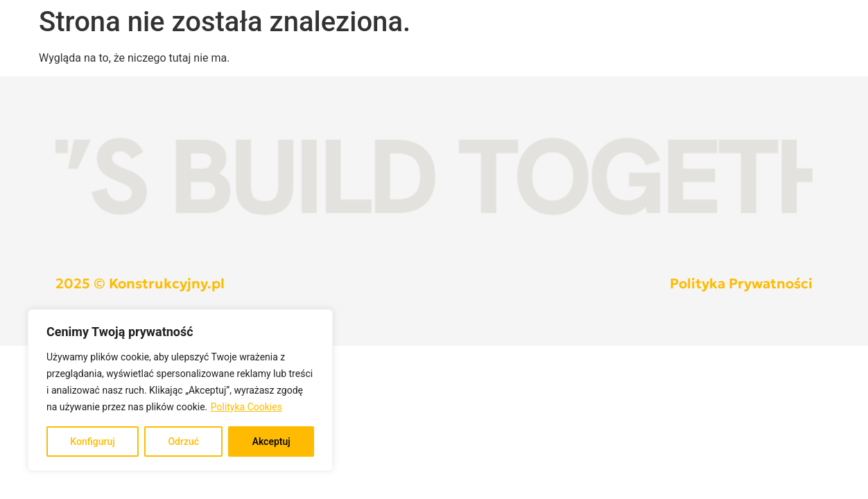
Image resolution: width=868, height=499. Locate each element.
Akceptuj (271, 441)
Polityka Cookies (246, 407)
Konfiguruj (93, 441)
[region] (180, 390)
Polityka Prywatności (741, 283)
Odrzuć (183, 441)
